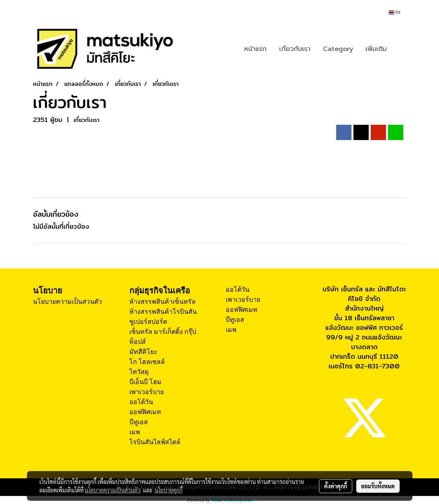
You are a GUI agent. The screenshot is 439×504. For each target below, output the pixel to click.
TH (395, 12)
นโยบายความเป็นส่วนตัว (67, 302)
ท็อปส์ (138, 342)
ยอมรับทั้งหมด (378, 486)
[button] (400, 49)
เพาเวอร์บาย (147, 392)
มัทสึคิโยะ (143, 352)
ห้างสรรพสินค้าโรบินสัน (163, 312)
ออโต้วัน (141, 402)
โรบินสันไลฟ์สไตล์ (155, 442)
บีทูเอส (139, 422)
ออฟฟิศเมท (145, 412)
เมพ (135, 432)
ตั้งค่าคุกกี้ (336, 486)
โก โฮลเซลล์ (147, 362)
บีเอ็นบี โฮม (145, 382)
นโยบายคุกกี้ (169, 490)
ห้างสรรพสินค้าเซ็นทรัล (162, 302)
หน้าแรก (255, 49)
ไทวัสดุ (139, 372)
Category (338, 49)
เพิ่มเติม (376, 49)
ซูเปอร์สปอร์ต (148, 322)
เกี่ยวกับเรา (295, 49)
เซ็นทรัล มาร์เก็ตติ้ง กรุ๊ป (163, 332)
